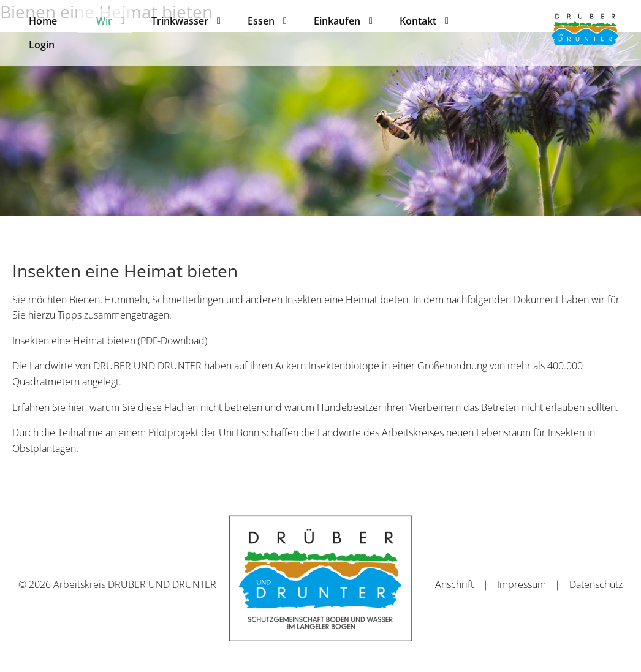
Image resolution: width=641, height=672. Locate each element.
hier (77, 407)
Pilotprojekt (175, 432)
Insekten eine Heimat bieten (74, 341)
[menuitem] (43, 21)
